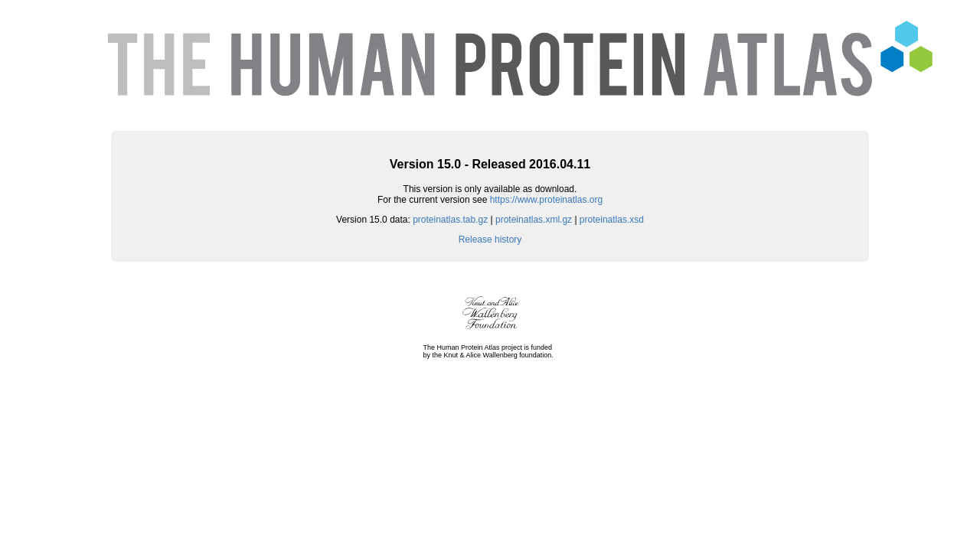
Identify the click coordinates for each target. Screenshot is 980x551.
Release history (490, 240)
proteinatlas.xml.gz (534, 220)
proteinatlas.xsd (612, 220)
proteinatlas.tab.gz (450, 220)
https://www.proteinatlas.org (546, 200)
